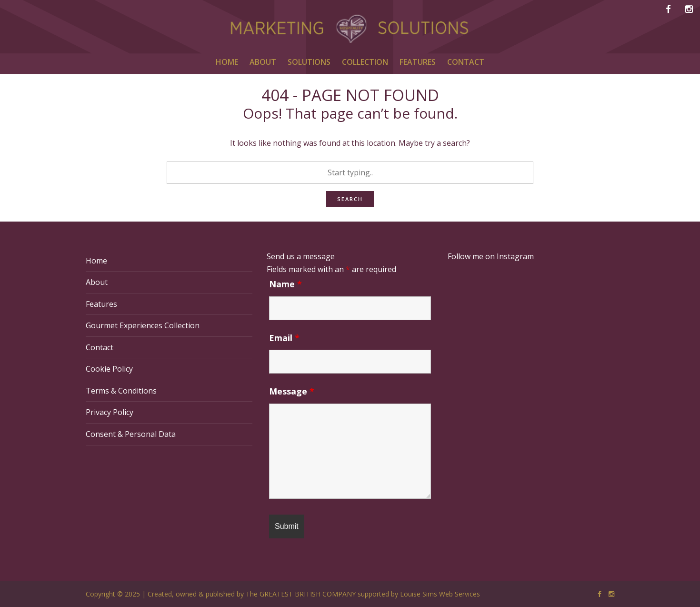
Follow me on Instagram (491, 256)
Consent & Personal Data (131, 434)
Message (292, 391)
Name (285, 284)
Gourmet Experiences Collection (143, 325)
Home (96, 261)
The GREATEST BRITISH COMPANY (301, 594)
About (97, 282)
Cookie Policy (109, 369)
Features (101, 304)
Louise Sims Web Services (440, 594)
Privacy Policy (110, 412)
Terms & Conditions (121, 391)
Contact (100, 347)
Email (284, 338)
